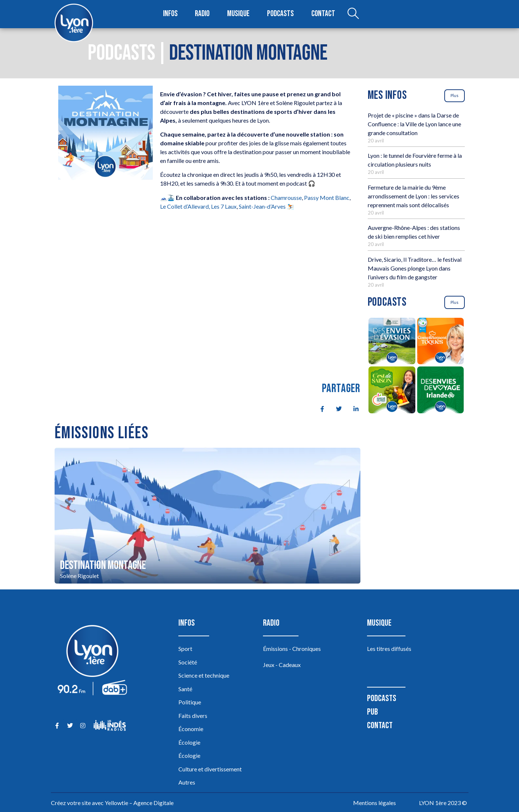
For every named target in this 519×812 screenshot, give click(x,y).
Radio (203, 14)
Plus (455, 95)
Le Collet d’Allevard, (185, 206)
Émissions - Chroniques (292, 649)
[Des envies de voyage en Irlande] (440, 391)
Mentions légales (375, 803)
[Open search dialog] (352, 14)
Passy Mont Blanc (327, 198)
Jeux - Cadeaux (282, 665)
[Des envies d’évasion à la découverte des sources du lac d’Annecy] (392, 342)
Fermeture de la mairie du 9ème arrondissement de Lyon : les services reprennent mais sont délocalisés (414, 196)
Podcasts (281, 14)
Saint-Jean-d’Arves (262, 206)
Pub (372, 712)
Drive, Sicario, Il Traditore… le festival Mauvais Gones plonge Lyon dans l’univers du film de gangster (415, 268)
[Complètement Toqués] (440, 342)
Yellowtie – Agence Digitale (139, 803)
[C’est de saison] (392, 391)
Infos (171, 14)
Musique (239, 14)
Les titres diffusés (389, 649)
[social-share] (318, 408)
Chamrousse (286, 198)
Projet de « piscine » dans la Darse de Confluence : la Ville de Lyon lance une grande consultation (414, 124)
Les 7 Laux (224, 206)
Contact (323, 14)
